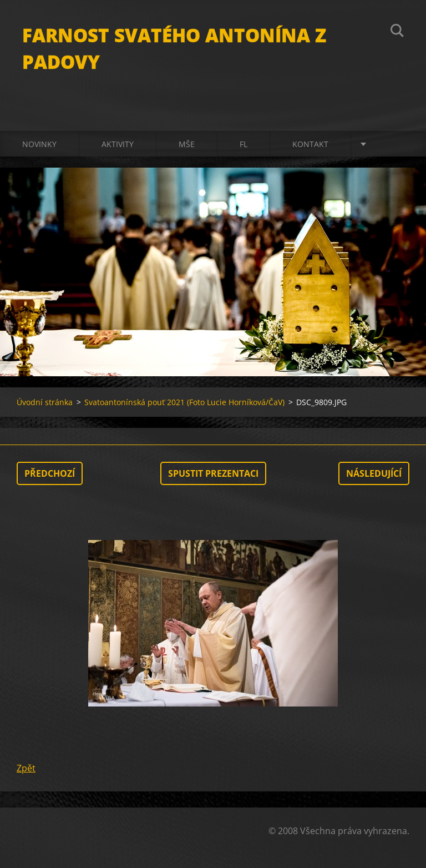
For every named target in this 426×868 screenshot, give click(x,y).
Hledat (397, 32)
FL (244, 144)
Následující (374, 473)
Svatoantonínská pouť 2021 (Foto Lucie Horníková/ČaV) (184, 402)
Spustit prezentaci (213, 473)
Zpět (26, 768)
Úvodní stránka (45, 402)
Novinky (39, 144)
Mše (187, 144)
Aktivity (118, 144)
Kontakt (310, 144)
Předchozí (50, 473)
